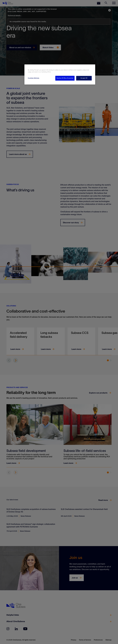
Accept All (84, 78)
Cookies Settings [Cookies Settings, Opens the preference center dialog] (34, 78)
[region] (60, 74)
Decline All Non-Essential (65, 78)
